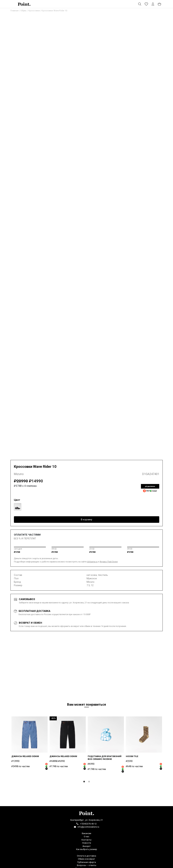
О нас (86, 836)
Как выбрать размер (87, 849)
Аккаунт (87, 846)
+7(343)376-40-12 (88, 824)
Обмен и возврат (86, 859)
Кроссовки (34, 11)
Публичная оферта (87, 862)
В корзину (86, 520)
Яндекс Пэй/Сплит (109, 562)
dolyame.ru (92, 562)
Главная (15, 11)
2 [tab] (89, 782)
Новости (87, 843)
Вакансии (86, 833)
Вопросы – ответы (87, 865)
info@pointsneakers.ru (88, 827)
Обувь (24, 11)
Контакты (86, 840)
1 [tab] (84, 782)
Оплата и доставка (86, 856)
